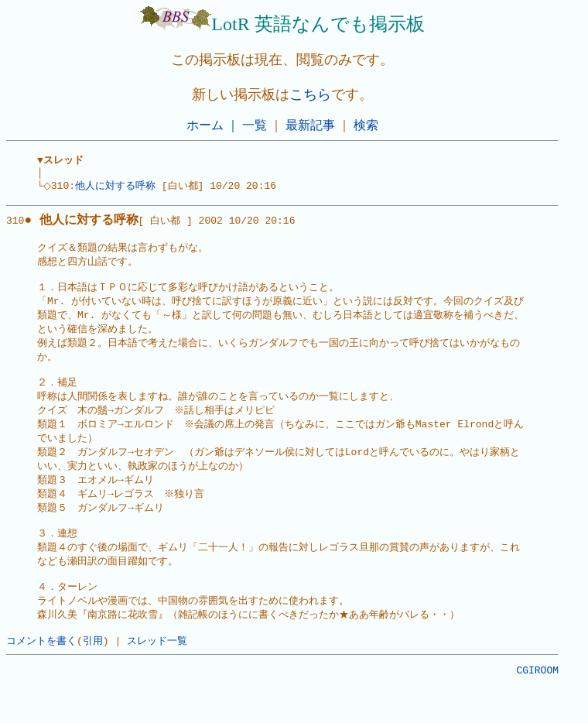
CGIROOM (537, 706)
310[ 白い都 (93, 225)
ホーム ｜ (213, 125)
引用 (93, 674)
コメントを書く (41, 674)
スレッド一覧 (157, 674)
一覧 (255, 125)
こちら (310, 94)
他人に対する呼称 (120, 189)
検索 (366, 125)
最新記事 (310, 125)
